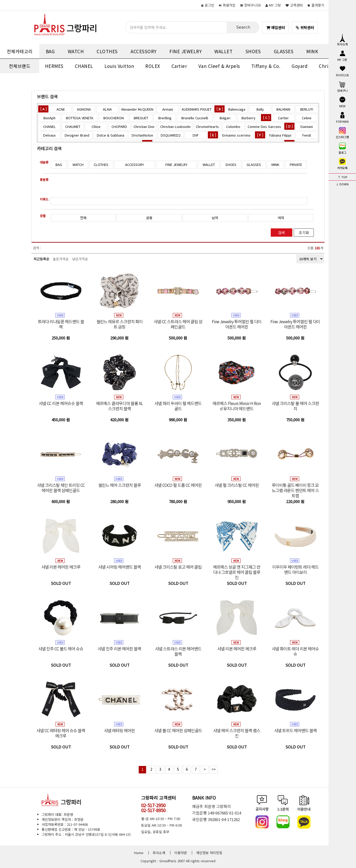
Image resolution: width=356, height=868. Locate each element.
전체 (83, 218)
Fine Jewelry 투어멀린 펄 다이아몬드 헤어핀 (237, 324)
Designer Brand (77, 135)
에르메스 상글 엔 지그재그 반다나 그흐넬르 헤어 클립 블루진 (237, 572)
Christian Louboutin (175, 126)
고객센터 (294, 5)
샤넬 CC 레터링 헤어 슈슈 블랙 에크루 (61, 733)
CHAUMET (73, 126)
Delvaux (49, 135)
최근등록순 (41, 259)
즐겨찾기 (316, 5)
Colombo (233, 126)
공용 (149, 218)
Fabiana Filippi (280, 135)
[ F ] (260, 135)
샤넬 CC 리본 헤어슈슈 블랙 (61, 403)
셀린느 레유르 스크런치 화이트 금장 (119, 324)
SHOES (253, 51)
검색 (281, 233)
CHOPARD (119, 126)
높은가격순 (61, 259)
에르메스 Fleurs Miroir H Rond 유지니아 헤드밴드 (237, 406)
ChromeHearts (207, 126)
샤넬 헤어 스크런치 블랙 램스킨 (237, 733)
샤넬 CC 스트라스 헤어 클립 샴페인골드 (178, 324)
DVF (196, 135)
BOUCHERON (114, 118)
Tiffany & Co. (266, 66)
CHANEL (84, 66)
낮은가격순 (80, 259)
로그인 (208, 5)
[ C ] (266, 118)
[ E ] (213, 135)
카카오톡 (342, 164)
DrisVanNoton (142, 135)
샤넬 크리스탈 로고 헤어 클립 (178, 567)
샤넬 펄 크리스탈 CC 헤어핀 (237, 485)
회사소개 (342, 40)
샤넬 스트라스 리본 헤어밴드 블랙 (178, 651)
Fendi (307, 135)
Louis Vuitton (119, 66)
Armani (168, 109)
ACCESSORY (144, 51)
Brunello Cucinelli (195, 118)
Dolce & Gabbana (111, 135)
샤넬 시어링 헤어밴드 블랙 (119, 567)
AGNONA (84, 109)
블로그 (342, 148)
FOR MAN (342, 117)
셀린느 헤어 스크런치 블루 (119, 485)
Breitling (165, 118)
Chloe (96, 126)
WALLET (223, 51)
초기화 (304, 233)
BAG (50, 51)
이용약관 (181, 853)
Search (243, 27)
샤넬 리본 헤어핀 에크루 (61, 567)
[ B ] (220, 109)
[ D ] (289, 126)
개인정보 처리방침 (209, 853)
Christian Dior (144, 126)
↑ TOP (342, 177)
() (250, 5)
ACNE (61, 109)
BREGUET (141, 118)
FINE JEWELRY (185, 51)
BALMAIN (283, 109)
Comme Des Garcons (264, 126)
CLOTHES (107, 51)
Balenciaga (237, 109)
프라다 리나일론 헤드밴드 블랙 (61, 324)
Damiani (307, 126)
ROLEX (153, 66)
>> (214, 769)
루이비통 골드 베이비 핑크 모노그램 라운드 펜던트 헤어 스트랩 (295, 490)
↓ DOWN (342, 184)
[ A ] (43, 109)
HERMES (54, 66)
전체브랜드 (20, 66)
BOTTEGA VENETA (80, 118)
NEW (342, 102)
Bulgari (225, 118)
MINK (312, 51)
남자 (215, 218)
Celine (307, 118)
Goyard (300, 66)
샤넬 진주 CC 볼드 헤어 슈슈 (61, 649)
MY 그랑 (273, 5)
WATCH (76, 51)
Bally (260, 109)
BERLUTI (307, 109)
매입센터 (276, 28)
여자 (281, 218)
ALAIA (107, 109)
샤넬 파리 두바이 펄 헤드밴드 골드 (178, 406)
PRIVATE (296, 165)
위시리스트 (342, 71)
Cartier (179, 66)
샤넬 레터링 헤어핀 (119, 730)
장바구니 (342, 86)
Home (139, 853)
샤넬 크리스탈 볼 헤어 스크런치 (295, 406)
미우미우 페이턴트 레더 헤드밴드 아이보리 (295, 569)
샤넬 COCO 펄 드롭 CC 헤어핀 (178, 485)
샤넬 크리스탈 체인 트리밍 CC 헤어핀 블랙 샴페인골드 (61, 488)
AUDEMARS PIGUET (197, 109)
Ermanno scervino (236, 135)
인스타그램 (342, 133)
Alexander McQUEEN (137, 109)
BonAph (49, 118)
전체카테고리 (20, 51)
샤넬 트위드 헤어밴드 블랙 (295, 730)
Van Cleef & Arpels (219, 66)
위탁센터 (305, 28)
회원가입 (227, 5)
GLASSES (284, 51)
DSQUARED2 (171, 135)
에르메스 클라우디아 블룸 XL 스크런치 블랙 (119, 406)
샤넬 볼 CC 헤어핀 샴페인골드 (178, 730)
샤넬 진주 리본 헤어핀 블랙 (119, 649)
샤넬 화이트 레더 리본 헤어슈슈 (295, 651)
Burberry (249, 118)
